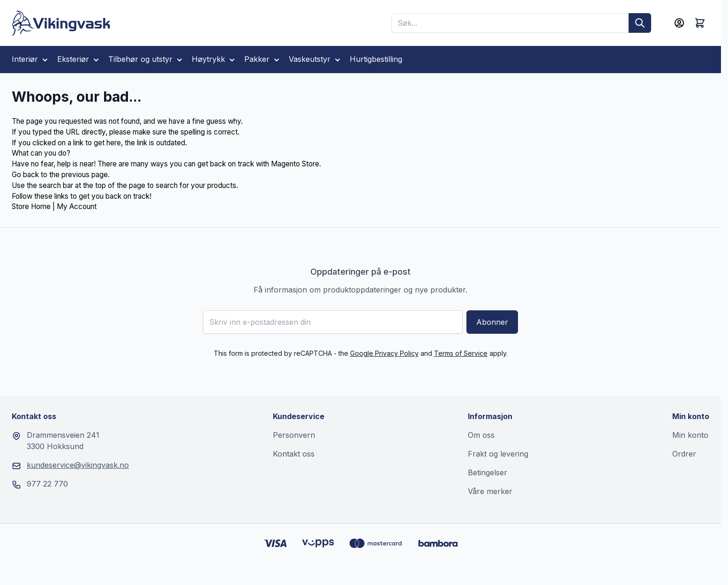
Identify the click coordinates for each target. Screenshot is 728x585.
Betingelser (488, 472)
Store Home (31, 206)
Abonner (492, 322)
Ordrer (684, 454)
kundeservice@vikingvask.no (78, 465)
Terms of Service (461, 353)
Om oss (481, 435)
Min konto (690, 435)
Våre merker (490, 491)
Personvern (294, 435)
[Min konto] (679, 23)
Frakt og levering (498, 454)
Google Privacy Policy (384, 353)
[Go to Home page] (61, 23)
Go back (25, 175)
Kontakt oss (294, 454)
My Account (77, 206)
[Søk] (640, 23)
